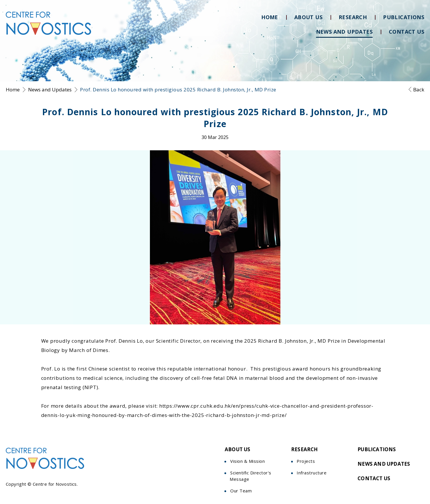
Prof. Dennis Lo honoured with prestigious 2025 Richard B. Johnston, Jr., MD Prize (178, 90)
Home (13, 90)
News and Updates (50, 90)
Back (419, 90)
